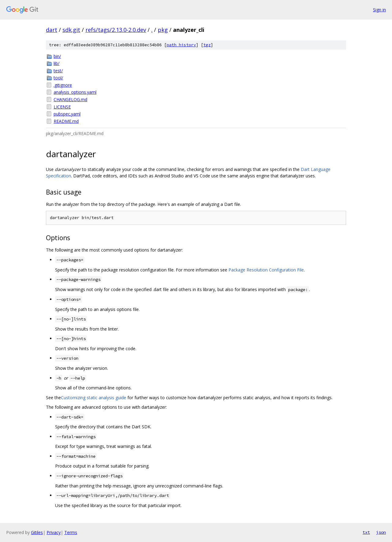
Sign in (379, 10)
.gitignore (63, 85)
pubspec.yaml (67, 114)
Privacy (54, 532)
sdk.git (71, 30)
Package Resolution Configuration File (266, 270)
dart (52, 30)
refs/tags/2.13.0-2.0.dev (116, 30)
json (381, 532)
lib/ (57, 63)
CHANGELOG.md (70, 99)
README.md (66, 121)
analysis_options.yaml (75, 92)
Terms (71, 532)
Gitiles (37, 532)
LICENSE (62, 107)
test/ (58, 71)
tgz (207, 45)
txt (366, 532)
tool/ (58, 78)
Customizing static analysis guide (94, 398)
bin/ (57, 56)
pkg (163, 30)
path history (181, 45)
